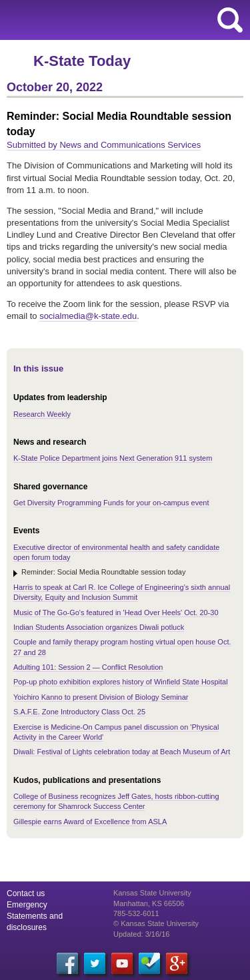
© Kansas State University (156, 923)
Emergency (27, 905)
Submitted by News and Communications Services (104, 145)
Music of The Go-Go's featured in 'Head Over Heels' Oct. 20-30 (116, 612)
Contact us (26, 893)
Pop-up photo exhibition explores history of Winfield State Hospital (121, 682)
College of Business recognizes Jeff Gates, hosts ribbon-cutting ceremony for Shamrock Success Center (116, 801)
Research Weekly (42, 414)
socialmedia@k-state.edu (88, 316)
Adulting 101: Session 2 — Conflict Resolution (88, 667)
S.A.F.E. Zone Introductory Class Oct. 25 (79, 712)
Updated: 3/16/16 (141, 934)
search (230, 20)
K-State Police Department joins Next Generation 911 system (113, 458)
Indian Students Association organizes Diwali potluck (99, 627)
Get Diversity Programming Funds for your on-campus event (111, 503)
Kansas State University (122, 20)
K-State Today (82, 61)
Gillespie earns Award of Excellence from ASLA (90, 822)
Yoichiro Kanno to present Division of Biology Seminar (101, 697)
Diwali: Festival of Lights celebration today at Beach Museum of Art (122, 752)
